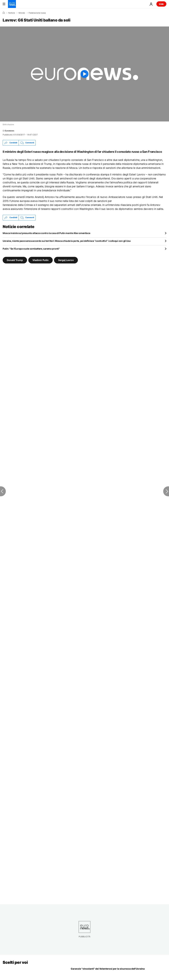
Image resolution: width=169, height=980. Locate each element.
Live (161, 4)
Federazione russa (37, 13)
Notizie (12, 13)
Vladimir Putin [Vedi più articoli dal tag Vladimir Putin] (41, 260)
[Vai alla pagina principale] (12, 4)
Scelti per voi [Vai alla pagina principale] (15, 962)
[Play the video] (84, 74)
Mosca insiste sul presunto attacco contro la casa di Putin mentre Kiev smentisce (46, 233)
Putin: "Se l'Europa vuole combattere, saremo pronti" (31, 249)
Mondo (22, 13)
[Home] (4, 13)
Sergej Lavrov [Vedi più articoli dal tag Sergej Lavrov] (66, 260)
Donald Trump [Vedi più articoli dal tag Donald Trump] (15, 260)
